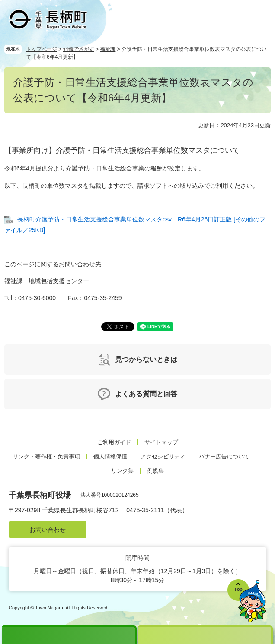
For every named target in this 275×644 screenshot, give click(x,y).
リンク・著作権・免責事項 (46, 456)
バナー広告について (224, 456)
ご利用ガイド (114, 442)
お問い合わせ (48, 530)
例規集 (155, 471)
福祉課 (108, 49)
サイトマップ (161, 442)
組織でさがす (79, 49)
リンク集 (122, 471)
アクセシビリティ (163, 456)
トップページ (42, 49)
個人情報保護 (110, 456)
